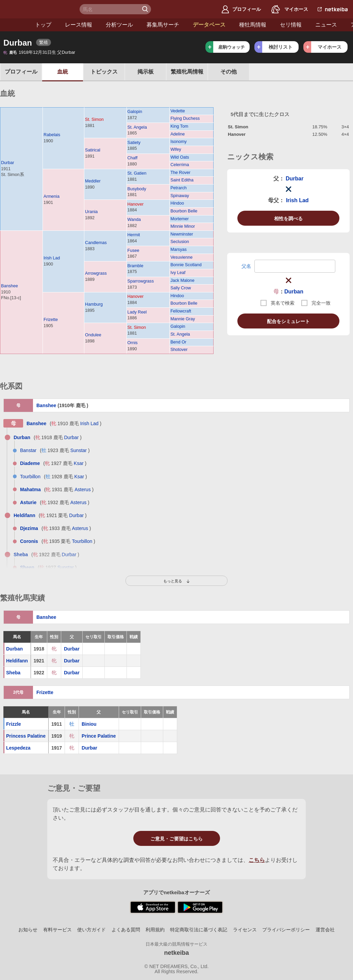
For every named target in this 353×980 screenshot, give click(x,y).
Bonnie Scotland (186, 265)
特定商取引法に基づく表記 (199, 930)
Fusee (133, 251)
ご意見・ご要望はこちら (176, 839)
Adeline (178, 134)
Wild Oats (180, 157)
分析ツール (91, 25)
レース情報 (50, 25)
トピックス (104, 72)
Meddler (93, 181)
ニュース (298, 25)
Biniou (89, 724)
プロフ (21, 72)
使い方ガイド (91, 930)
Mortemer (180, 219)
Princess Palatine (26, 736)
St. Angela (137, 127)
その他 (229, 72)
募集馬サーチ (135, 25)
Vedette (178, 111)
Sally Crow (181, 288)
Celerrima (180, 165)
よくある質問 (126, 930)
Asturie (28, 502)
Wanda (134, 220)
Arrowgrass (96, 273)
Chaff (133, 158)
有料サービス (57, 930)
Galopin (135, 112)
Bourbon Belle (184, 211)
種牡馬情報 (224, 25)
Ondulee (93, 335)
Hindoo (177, 203)
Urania (91, 212)
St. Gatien (137, 173)
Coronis (29, 541)
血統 (63, 72)
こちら (257, 860)
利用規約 (155, 930)
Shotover (179, 350)
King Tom (179, 126)
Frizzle (14, 724)
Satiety (134, 143)
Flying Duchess (185, 118)
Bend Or (178, 342)
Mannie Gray (183, 319)
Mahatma (30, 489)
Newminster (182, 234)
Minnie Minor (183, 226)
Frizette (51, 320)
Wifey (176, 149)
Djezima (29, 528)
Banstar (28, 450)
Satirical (93, 150)
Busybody (137, 189)
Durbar (8, 163)
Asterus (82, 489)
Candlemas (96, 243)
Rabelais (52, 135)
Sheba (21, 555)
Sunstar (79, 450)
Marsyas (179, 250)
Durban (294, 292)
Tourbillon (30, 477)
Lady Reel (137, 312)
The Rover (180, 173)
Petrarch (179, 188)
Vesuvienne (181, 257)
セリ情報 (263, 25)
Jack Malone (182, 280)
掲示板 (146, 72)
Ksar (79, 463)
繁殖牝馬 (187, 72)
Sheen (27, 567)
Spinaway (180, 196)
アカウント (336, 25)
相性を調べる (288, 219)
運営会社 (325, 930)
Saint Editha (182, 180)
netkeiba (176, 953)
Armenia (52, 196)
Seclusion (180, 242)
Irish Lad (52, 258)
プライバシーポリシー (286, 930)
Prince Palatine (99, 736)
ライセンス (245, 930)
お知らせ (28, 930)
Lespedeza (18, 748)
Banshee (10, 286)
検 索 (146, 9)
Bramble (136, 266)
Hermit (134, 235)
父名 (246, 266)
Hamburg (94, 304)
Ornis (133, 343)
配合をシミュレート (288, 321)
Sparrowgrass (141, 281)
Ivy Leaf (178, 273)
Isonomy (179, 142)
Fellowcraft (181, 311)
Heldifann (24, 515)
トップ (15, 25)
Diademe (30, 463)
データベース (181, 25)
